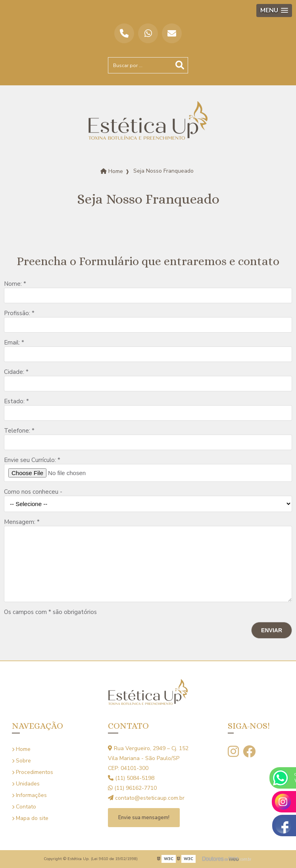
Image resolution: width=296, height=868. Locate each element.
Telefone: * (19, 431)
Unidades (26, 784)
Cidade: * (16, 372)
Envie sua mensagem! (144, 818)
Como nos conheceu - (33, 492)
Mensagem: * (22, 522)
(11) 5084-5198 (131, 778)
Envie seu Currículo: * (32, 460)
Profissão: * (19, 313)
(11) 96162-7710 (132, 788)
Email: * (14, 343)
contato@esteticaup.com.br (146, 798)
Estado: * (16, 401)
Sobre (21, 761)
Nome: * (15, 284)
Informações (29, 795)
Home (21, 749)
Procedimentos (33, 772)
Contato (24, 807)
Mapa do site (30, 818)
